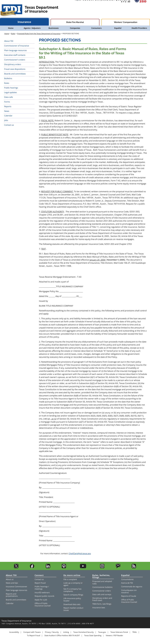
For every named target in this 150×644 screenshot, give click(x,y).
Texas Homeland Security (84, 632)
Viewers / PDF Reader (114, 636)
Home (11, 28)
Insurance (24, 22)
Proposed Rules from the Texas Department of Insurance (39, 34)
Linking (66, 632)
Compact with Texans (32, 632)
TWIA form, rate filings (102, 604)
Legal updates (10, 92)
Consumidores (127, 579)
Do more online (72, 575)
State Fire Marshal (75, 22)
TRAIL (135, 632)
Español (118, 28)
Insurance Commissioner (16, 587)
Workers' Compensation (126, 22)
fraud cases (97, 600)
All (129, 2)
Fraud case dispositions (15, 69)
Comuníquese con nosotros (129, 591)
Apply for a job (41, 600)
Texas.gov (102, 632)
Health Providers (139, 28)
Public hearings (11, 88)
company (76, 583)
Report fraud (40, 583)
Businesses (54, 28)
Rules (13, 34)
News (7, 111)
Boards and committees (15, 74)
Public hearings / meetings (42, 588)
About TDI (9, 41)
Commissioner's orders (15, 60)
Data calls (9, 97)
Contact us (9, 125)
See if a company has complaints (73, 590)
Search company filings (73, 595)
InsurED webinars (42, 593)
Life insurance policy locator (72, 600)
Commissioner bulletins (102, 587)
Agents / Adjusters (32, 28)
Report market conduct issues (73, 609)
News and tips (12, 583)
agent (66, 585)
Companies (75, 28)
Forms (7, 102)
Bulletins (8, 78)
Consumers (96, 28)
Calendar (8, 116)
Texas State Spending (93, 636)
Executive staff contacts (15, 55)
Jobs (6, 120)
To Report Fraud (34, 636)
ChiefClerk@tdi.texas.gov (80, 554)
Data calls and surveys (102, 594)
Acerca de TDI (127, 583)
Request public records (45, 596)
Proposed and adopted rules (102, 582)
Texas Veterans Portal (119, 632)
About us (10, 579)
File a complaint (70, 579)
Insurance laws (99, 608)
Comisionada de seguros (132, 587)
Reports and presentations (12, 595)
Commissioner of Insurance (17, 46)
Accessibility (14, 632)
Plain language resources (16, 50)
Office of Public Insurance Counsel (43, 605)
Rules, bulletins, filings (101, 576)
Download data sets (72, 604)
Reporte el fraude (129, 596)
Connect (39, 575)
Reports (8, 106)
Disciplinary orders (13, 64)
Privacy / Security (52, 632)
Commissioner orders (102, 591)
